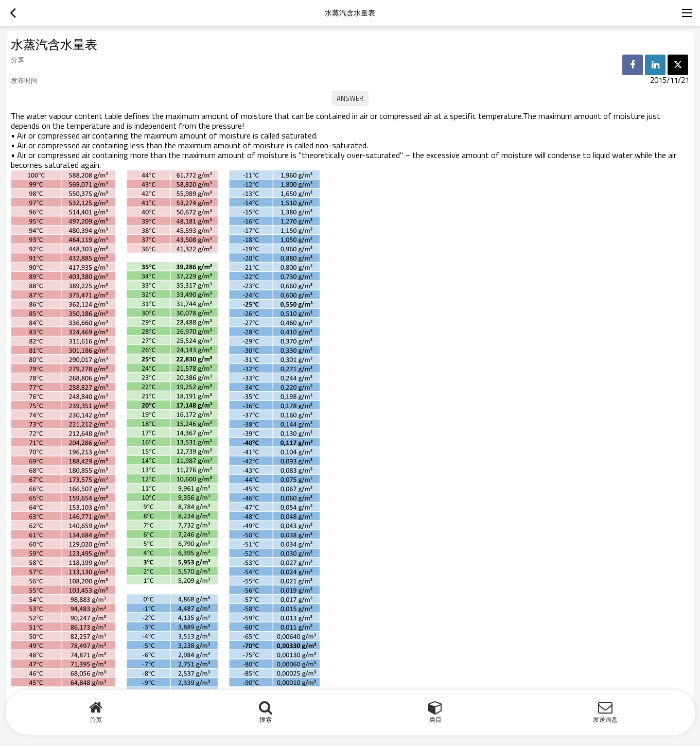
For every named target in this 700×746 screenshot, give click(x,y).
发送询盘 (605, 719)
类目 (435, 719)
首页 (96, 719)
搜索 (266, 719)
